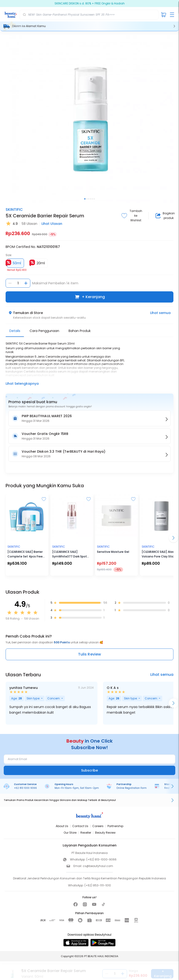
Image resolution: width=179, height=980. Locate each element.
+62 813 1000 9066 (25, 788)
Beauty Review (105, 833)
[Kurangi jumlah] (10, 283)
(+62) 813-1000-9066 (101, 859)
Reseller (86, 833)
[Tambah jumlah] (26, 283)
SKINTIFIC (14, 210)
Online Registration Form (132, 788)
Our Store (70, 833)
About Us (62, 826)
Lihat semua (160, 313)
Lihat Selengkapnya (22, 384)
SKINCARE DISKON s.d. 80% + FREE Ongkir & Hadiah (90, 4)
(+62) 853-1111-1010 (98, 885)
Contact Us (80, 826)
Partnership (115, 826)
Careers (98, 826)
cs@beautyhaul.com (98, 866)
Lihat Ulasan (52, 224)
